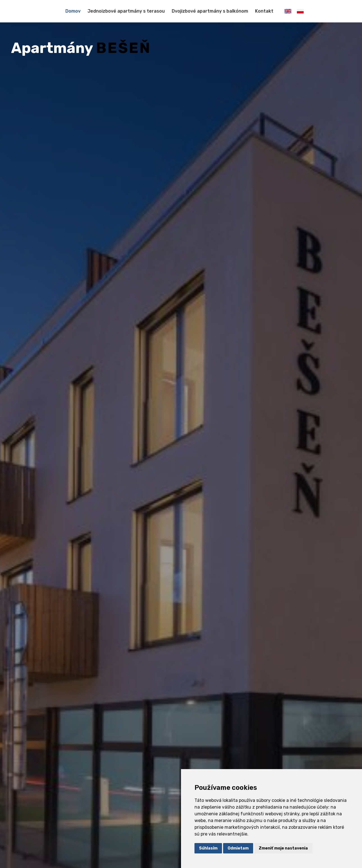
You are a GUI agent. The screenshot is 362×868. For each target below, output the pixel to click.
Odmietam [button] (238, 848)
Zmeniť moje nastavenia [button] (283, 848)
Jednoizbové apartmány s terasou (126, 11)
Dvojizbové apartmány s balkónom (210, 11)
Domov (73, 11)
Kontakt (264, 11)
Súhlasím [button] (208, 848)
